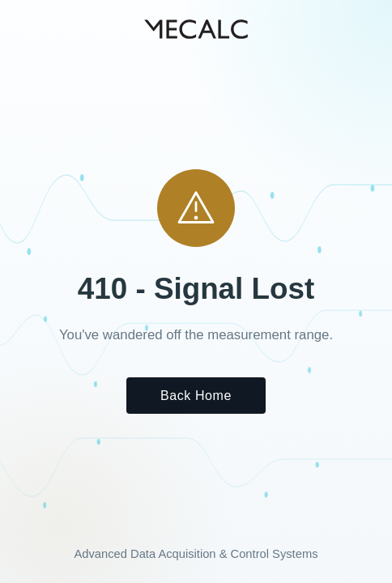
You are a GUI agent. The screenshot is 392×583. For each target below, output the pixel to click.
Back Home (196, 396)
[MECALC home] (196, 29)
